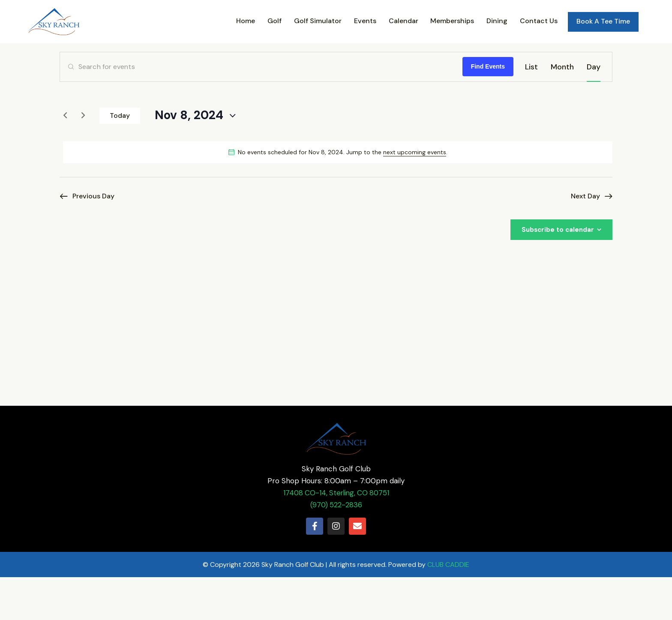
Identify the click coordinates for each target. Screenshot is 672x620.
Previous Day (93, 239)
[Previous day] (65, 159)
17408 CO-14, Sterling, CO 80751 (336, 536)
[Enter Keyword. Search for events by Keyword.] (261, 110)
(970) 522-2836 (336, 548)
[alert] (338, 195)
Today (120, 158)
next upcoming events (415, 195)
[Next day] (83, 159)
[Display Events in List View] (531, 110)
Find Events (488, 110)
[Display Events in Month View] (562, 110)
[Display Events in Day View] (594, 110)
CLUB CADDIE (448, 607)
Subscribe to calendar (558, 273)
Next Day (585, 239)
